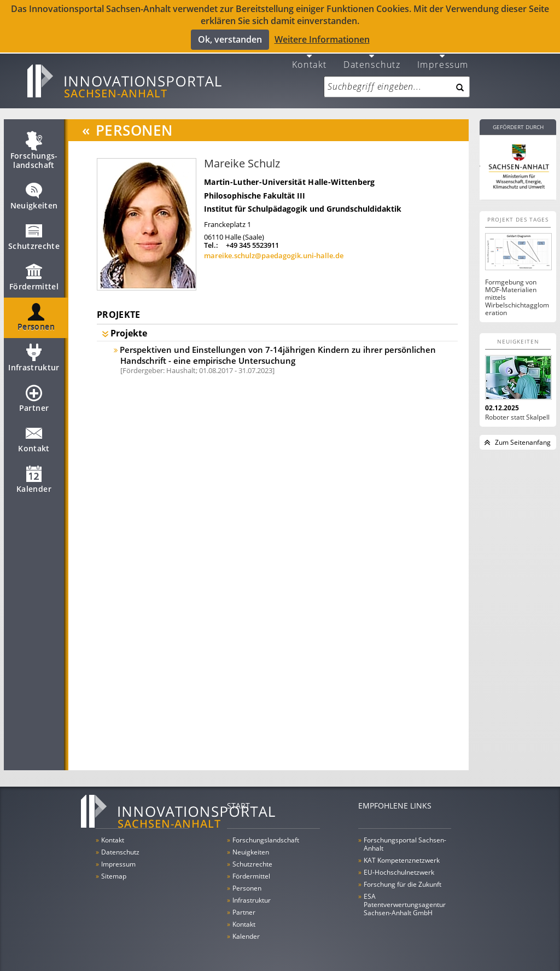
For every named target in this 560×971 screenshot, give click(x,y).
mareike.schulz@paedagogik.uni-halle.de (274, 251)
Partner (34, 398)
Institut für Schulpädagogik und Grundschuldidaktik (303, 204)
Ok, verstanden (230, 39)
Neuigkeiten (34, 196)
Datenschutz (372, 59)
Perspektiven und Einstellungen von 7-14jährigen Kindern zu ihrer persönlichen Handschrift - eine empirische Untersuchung (278, 350)
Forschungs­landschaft (34, 151)
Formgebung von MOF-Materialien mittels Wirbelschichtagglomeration (517, 293)
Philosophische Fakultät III (255, 191)
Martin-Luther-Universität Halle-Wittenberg (290, 177)
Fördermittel (34, 277)
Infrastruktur (34, 358)
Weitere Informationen (322, 39)
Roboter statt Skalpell (517, 412)
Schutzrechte (34, 236)
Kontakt (310, 59)
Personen (36, 317)
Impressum (443, 59)
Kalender (34, 479)
